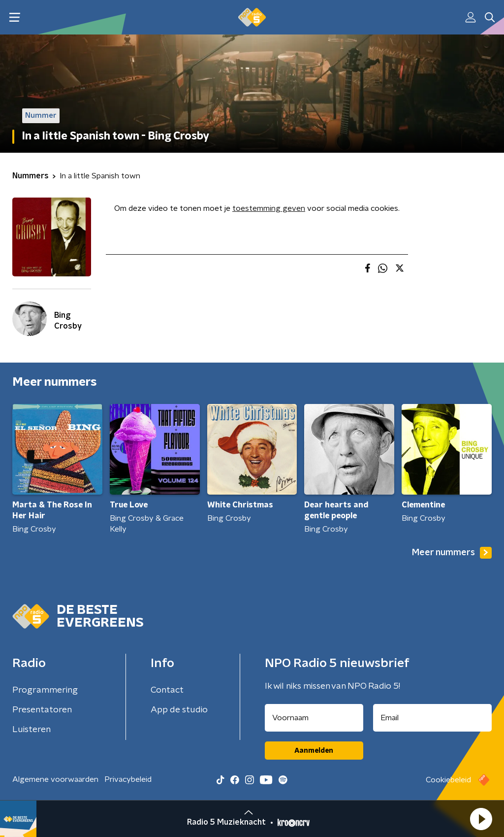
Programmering (45, 690)
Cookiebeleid (448, 780)
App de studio (179, 710)
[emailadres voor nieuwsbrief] (433, 718)
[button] (481, 819)
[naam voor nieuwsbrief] (314, 718)
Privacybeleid (128, 779)
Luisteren (31, 730)
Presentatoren (42, 710)
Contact (167, 690)
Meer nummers (452, 553)
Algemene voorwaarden (55, 779)
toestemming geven (269, 208)
